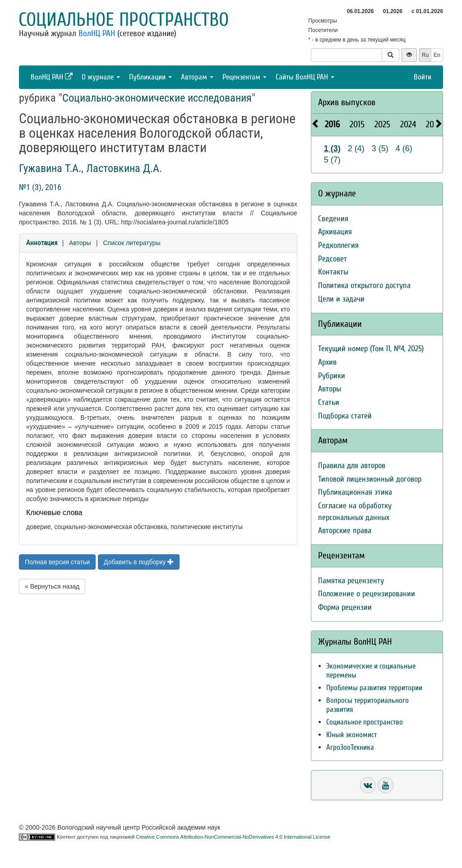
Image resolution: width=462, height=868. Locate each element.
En (437, 55)
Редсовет (333, 259)
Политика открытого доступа (364, 285)
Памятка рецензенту (351, 581)
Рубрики (332, 376)
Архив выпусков (347, 102)
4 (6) (404, 149)
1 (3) (332, 149)
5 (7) (332, 160)
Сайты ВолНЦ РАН (305, 77)
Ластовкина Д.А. (124, 168)
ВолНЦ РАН (97, 33)
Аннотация (42, 243)
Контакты (333, 272)
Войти (423, 77)
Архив (327, 362)
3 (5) (380, 149)
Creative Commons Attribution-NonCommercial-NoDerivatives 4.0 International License (233, 837)
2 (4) (356, 149)
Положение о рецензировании (367, 594)
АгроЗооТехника (350, 747)
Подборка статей (345, 416)
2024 (408, 124)
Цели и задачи (341, 299)
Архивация (335, 232)
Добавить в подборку (139, 562)
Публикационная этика (355, 492)
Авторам (197, 77)
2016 (332, 124)
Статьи (329, 402)
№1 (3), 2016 (40, 187)
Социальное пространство (124, 20)
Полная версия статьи (57, 562)
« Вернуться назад (52, 586)
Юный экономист (351, 735)
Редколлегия (338, 245)
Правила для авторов (352, 466)
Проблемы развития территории (374, 688)
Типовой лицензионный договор (370, 479)
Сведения (333, 219)
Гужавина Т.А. (50, 168)
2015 (357, 124)
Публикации (150, 77)
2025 (382, 124)
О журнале (101, 77)
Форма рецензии (345, 607)
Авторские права (345, 531)
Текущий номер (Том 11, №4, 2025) (371, 349)
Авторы (80, 243)
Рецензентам (245, 77)
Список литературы (132, 243)
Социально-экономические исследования (157, 98)
